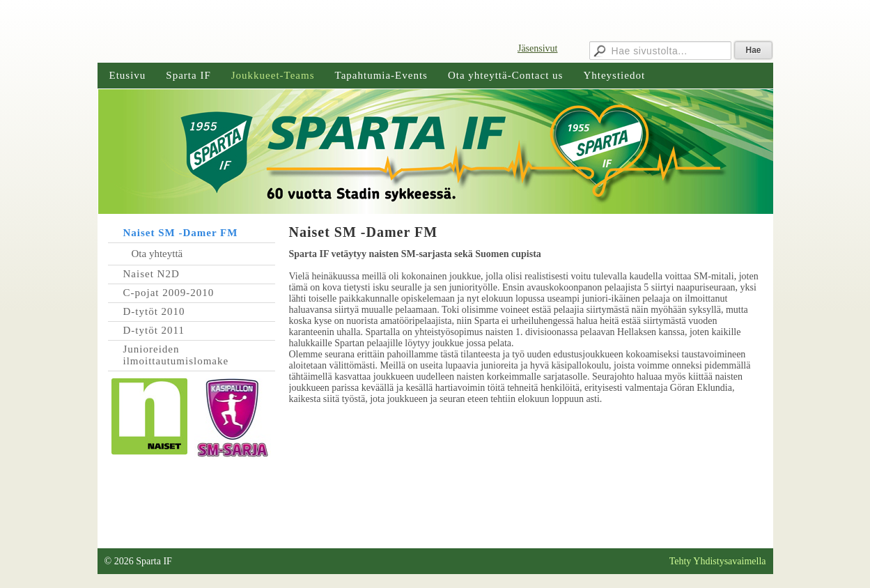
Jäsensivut (538, 48)
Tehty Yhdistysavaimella (718, 561)
